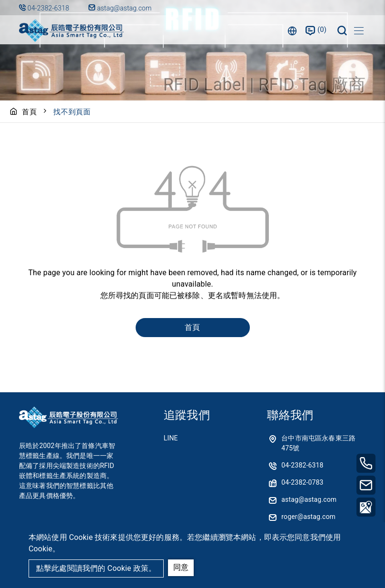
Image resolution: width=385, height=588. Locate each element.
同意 (181, 567)
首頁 (30, 112)
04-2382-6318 (49, 8)
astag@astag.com (120, 8)
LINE (171, 438)
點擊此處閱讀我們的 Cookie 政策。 (96, 568)
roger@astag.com (308, 517)
